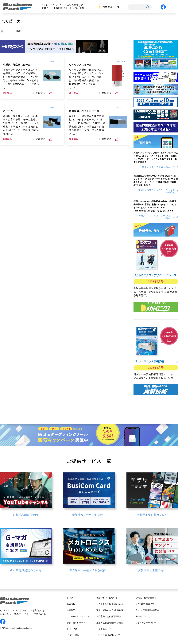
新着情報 (71, 604)
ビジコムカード (104, 629)
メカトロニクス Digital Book (110, 604)
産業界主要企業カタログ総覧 (110, 623)
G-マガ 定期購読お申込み (147, 610)
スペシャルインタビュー (78, 616)
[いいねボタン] (51, 93)
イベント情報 (73, 635)
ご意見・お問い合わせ (146, 598)
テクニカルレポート (76, 623)
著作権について (143, 616)
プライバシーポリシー (146, 623)
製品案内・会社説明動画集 (109, 616)
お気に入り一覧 (111, 7)
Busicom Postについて (107, 598)
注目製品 (71, 610)
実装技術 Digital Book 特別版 (110, 610)
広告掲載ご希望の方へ (146, 604)
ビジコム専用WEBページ (108, 635)
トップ (70, 598)
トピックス (72, 629)
